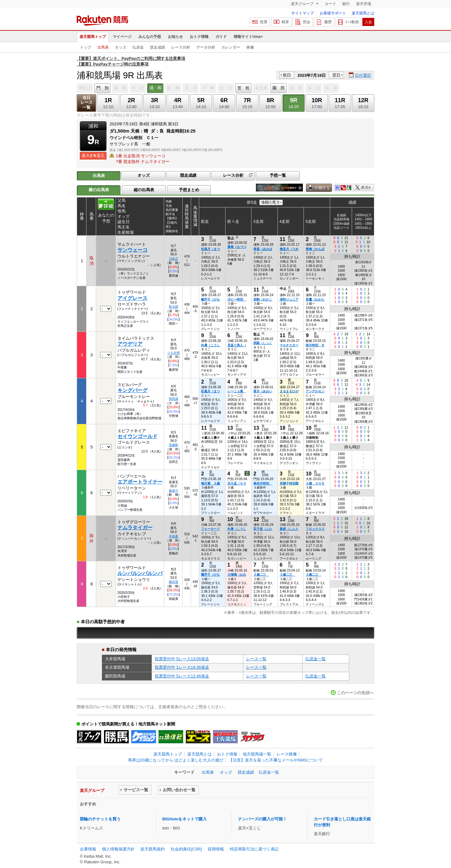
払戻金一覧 (316, 659)
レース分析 (181, 47)
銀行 (346, 4)
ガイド (221, 37)
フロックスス (315, 529)
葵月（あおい (263, 391)
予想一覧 (278, 175)
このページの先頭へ (355, 693)
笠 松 (244, 88)
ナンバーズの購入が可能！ (262, 819)
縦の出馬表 (144, 190)
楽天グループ (303, 4)
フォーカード (210, 529)
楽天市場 (364, 4)
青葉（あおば (263, 249)
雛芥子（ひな (210, 299)
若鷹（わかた (315, 299)
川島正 (174, 259)
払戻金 (138, 47)
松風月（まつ (210, 249)
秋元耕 (174, 307)
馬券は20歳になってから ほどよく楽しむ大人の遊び (176, 760)
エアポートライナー (140, 482)
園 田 (279, 88)
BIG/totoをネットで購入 (184, 819)
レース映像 (287, 754)
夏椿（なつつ (237, 247)
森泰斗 (174, 491)
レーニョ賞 (237, 391)
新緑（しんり (289, 529)
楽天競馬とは (363, 13)
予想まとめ (189, 190)
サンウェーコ (132, 250)
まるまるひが (289, 391)
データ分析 (206, 47)
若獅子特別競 (289, 483)
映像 (250, 47)
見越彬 (174, 445)
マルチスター (289, 345)
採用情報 (216, 849)
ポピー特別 (237, 299)
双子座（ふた (263, 529)
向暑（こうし (210, 345)
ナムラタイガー (135, 528)
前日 (287, 75)
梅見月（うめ (289, 249)
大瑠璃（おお (237, 575)
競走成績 (158, 47)
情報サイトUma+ (248, 37)
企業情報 (88, 849)
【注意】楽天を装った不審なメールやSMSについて (276, 760)
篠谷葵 (174, 582)
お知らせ (175, 37)
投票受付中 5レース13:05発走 (182, 659)
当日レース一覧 (87, 103)
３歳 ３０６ (315, 483)
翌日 (336, 75)
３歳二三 (261, 575)
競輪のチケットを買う (100, 819)
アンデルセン (315, 391)
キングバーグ (132, 390)
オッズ (121, 47)
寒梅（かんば (315, 249)
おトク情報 (199, 37)
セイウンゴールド (137, 436)
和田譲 (174, 399)
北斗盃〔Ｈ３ (237, 483)
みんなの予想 (150, 37)
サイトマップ (303, 13)
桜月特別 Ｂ (315, 345)
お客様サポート (333, 13)
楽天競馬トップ (93, 37)
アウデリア (130, 344)
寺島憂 (174, 536)
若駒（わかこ (263, 299)
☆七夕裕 (174, 353)
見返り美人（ (237, 345)
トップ (86, 47)
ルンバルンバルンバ (140, 573)
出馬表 (103, 47)
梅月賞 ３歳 (210, 483)
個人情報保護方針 (118, 849)
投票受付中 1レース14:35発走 (182, 667)
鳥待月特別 (263, 483)
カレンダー (231, 47)
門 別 (103, 88)
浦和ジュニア (289, 299)
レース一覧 (256, 659)
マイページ (122, 37)
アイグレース (132, 298)
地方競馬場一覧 (257, 754)
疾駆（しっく (263, 343)
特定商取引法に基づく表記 (254, 849)
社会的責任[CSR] (186, 849)
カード (330, 4)
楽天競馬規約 (153, 849)
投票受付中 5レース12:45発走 (182, 676)
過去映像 (248, 473)
